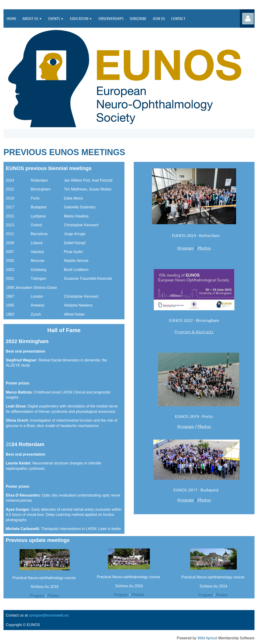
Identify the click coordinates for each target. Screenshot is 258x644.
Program (186, 248)
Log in (248, 19)
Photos (204, 248)
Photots (138, 595)
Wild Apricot (207, 638)
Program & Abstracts (194, 332)
